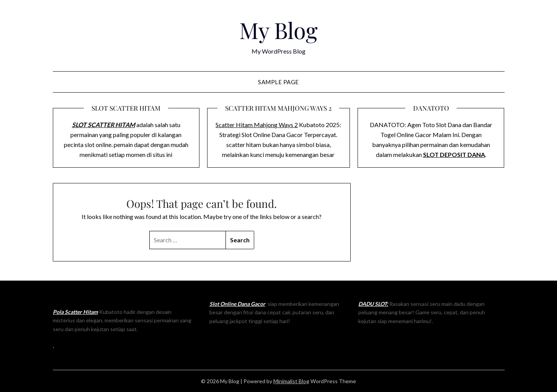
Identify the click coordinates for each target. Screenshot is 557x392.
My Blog (278, 30)
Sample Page (278, 82)
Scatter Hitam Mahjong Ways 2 (257, 125)
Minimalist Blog (291, 381)
